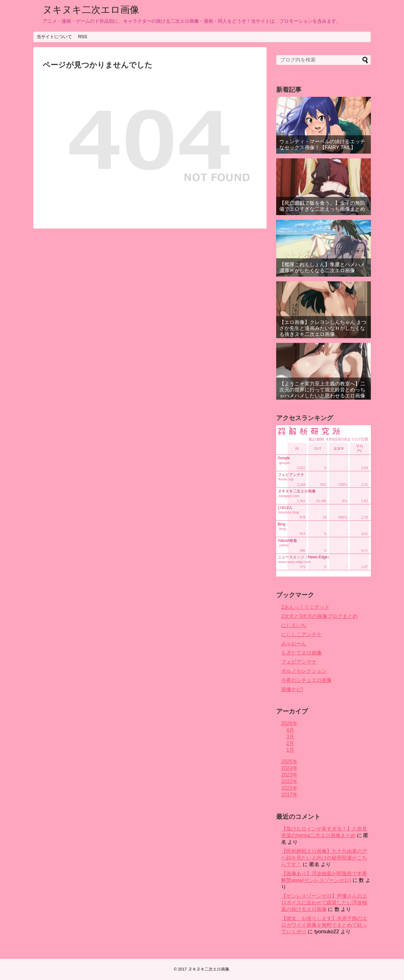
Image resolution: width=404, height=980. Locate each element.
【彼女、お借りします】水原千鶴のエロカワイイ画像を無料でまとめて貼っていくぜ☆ (324, 925)
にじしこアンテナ (301, 634)
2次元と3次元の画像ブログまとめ (319, 616)
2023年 (289, 775)
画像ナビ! (292, 689)
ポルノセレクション (304, 671)
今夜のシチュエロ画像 (306, 680)
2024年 (289, 768)
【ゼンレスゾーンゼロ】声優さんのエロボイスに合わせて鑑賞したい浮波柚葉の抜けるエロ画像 (324, 903)
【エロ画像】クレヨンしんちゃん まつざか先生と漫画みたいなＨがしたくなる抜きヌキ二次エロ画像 (323, 328)
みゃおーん (294, 644)
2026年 (289, 723)
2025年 (289, 762)
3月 (290, 737)
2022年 (289, 781)
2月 (290, 743)
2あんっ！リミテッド (305, 607)
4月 (290, 730)
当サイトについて (54, 37)
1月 (290, 750)
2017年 (289, 795)
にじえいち (294, 625)
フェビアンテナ (299, 662)
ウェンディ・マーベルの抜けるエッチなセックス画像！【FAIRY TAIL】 (322, 144)
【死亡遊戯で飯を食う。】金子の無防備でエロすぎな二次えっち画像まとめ (322, 206)
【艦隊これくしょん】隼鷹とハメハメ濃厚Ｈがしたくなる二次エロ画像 (322, 267)
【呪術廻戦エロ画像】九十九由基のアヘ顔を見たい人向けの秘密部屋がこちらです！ (324, 858)
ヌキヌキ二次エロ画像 (91, 10)
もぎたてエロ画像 (301, 653)
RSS (83, 37)
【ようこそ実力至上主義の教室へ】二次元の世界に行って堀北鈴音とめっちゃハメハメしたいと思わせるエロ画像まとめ (322, 393)
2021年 (289, 788)
